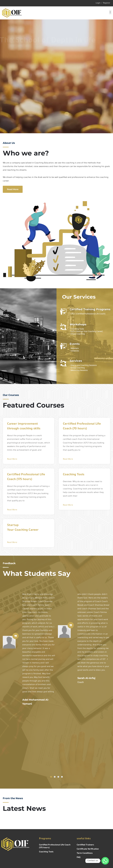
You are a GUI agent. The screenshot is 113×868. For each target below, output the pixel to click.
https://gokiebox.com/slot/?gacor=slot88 (3, 828)
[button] (110, 12)
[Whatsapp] (105, 861)
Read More (12, 459)
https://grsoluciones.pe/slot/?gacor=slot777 (3, 829)
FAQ (79, 858)
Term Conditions (85, 853)
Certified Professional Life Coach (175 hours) (55, 846)
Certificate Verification (88, 849)
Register (107, 3)
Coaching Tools (46, 852)
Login (98, 3)
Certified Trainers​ (85, 845)
